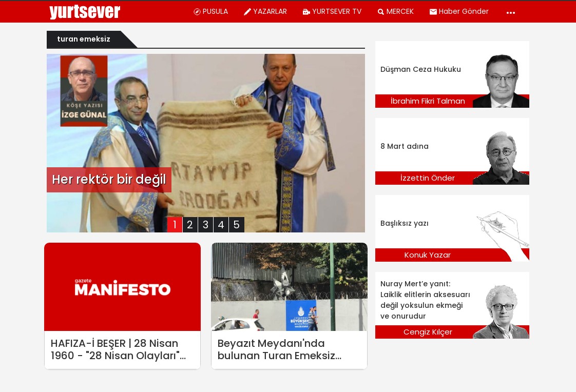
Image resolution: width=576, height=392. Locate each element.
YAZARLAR (265, 11)
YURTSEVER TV (332, 11)
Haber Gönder (459, 11)
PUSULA (210, 11)
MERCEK (395, 11)
